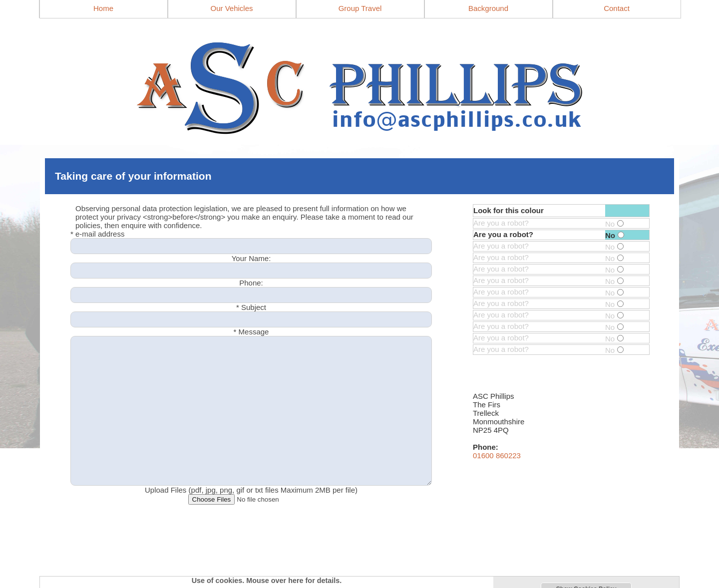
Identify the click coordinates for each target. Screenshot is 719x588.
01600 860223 (497, 455)
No (614, 224)
